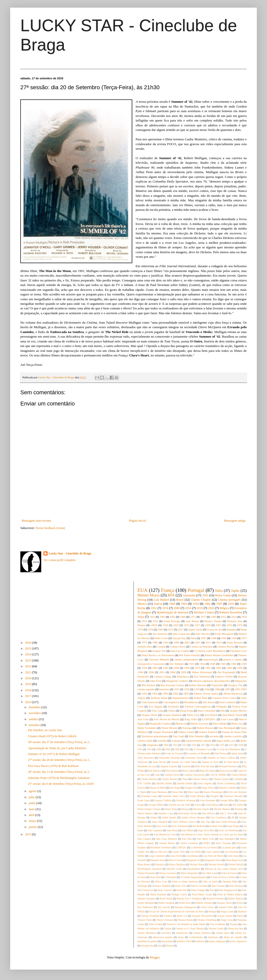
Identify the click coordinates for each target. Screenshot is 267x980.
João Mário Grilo (206, 839)
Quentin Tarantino (146, 899)
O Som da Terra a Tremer (223, 877)
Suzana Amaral (225, 916)
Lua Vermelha (232, 852)
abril (32, 815)
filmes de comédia (233, 937)
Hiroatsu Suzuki (201, 809)
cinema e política (233, 736)
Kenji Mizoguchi (224, 634)
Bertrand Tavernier (228, 766)
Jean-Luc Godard (180, 651)
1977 (203, 617)
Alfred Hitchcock (233, 693)
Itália (219, 591)
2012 (224, 617)
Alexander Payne (194, 758)
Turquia (234, 924)
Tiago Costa (227, 920)
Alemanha (189, 595)
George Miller (227, 800)
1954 (196, 604)
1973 (244, 638)
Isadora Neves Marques (194, 817)
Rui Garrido (164, 907)
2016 (29, 702)
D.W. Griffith (144, 783)
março (33, 821)
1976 (140, 629)
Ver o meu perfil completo (60, 560)
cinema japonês (146, 689)
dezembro (35, 707)
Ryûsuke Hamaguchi (185, 907)
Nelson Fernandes (146, 873)
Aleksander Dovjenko (169, 758)
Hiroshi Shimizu (222, 809)
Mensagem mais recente (36, 521)
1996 (151, 672)
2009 (184, 672)
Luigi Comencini (157, 856)
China (185, 779)
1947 (203, 638)
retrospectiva (147, 946)
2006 (173, 672)
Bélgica (224, 608)
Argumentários (181, 698)
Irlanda (154, 817)
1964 (184, 604)
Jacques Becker (238, 711)
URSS (154, 625)
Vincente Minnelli (159, 659)
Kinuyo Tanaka (213, 621)
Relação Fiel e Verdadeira (189, 899)
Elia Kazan (209, 702)
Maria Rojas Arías (234, 860)
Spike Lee (182, 916)
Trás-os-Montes (218, 924)
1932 (212, 745)
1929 (176, 625)
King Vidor (191, 719)
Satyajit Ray (179, 638)
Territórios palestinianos (155, 736)
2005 (186, 693)
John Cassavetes (181, 634)
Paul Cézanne (218, 886)
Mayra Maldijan (177, 864)
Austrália (186, 766)
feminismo (213, 937)
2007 (198, 642)
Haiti (226, 805)
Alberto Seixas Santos (206, 693)
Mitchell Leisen (174, 869)
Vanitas (168, 929)
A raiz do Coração (174, 753)
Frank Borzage (172, 621)
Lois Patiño (195, 852)
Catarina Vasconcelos (194, 775)
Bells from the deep (205, 766)
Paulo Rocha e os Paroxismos (158, 655)
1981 (208, 668)
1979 (197, 668)
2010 (231, 604)
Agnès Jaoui (237, 753)
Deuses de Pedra (157, 788)
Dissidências (191, 702)
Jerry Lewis (162, 826)
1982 (207, 604)
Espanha (231, 629)
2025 (29, 649)
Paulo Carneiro (165, 890)
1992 (144, 693)
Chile (244, 698)
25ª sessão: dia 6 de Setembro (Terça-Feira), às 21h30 (61, 784)
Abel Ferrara (221, 753)
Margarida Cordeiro (177, 681)
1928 (165, 625)
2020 (29, 678)
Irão (223, 711)
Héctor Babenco (146, 813)
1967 (218, 625)
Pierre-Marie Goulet (202, 894)
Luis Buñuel (161, 600)
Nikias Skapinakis (189, 873)
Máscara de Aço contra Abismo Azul (224, 869)
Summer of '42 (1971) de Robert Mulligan (54, 754)
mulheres (200, 941)
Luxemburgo (192, 856)
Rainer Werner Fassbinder (219, 655)
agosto (33, 791)
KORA (207, 843)
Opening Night (230, 881)
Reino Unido (223, 595)
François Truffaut (163, 800)
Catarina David (172, 775)
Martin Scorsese (200, 723)
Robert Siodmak (167, 903)
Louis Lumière (213, 852)
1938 (240, 745)
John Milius (188, 830)
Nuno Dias (155, 877)
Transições (217, 685)
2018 (29, 690)
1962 (173, 617)
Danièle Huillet (185, 783)
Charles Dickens (149, 779)
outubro (34, 719)
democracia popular (163, 937)
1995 (155, 693)
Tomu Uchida (155, 924)
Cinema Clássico (201, 779)
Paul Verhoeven (145, 890)
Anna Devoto (159, 762)
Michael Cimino (204, 612)
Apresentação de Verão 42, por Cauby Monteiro (57, 748)
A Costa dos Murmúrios (228, 749)
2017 (29, 696)
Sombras (168, 916)
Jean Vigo (206, 822)
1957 (197, 625)
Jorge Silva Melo (206, 830)
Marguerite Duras (213, 860)
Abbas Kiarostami (202, 672)
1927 (203, 745)
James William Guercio (184, 822)
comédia (162, 741)
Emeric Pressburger (213, 792)
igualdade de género (147, 941)
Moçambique (194, 869)
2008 (177, 749)
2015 (29, 834)
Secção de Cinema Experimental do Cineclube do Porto (176, 911)
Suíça (141, 617)
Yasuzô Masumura (147, 933)
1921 (175, 745)
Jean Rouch (211, 715)
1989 (240, 668)
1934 (202, 664)
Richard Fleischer (215, 899)
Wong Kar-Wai (236, 929)
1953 (187, 625)
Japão (235, 591)
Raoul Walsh (166, 899)
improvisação (211, 659)
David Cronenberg (226, 783)
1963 (155, 668)
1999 (165, 693)
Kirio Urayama (223, 843)
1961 (162, 617)
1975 (144, 642)
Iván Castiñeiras (218, 817)
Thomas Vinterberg (207, 920)
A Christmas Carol (203, 749)
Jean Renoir (192, 621)
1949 (244, 664)
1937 (231, 745)
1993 (166, 642)
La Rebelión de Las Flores (204, 847)
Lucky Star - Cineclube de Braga (70, 553)
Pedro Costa (161, 638)
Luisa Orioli (176, 856)
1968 (176, 668)
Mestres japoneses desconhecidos (212, 681)
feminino (164, 689)
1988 (159, 749)
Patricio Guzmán (199, 886)
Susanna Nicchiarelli (202, 916)
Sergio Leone (227, 911)
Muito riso (237, 723)
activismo (166, 933)
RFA (171, 595)
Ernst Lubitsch (227, 702)
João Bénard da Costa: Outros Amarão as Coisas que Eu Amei (212, 834)
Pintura (142, 625)
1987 (227, 689)
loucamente (167, 941)
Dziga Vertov (208, 788)
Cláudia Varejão (221, 779)
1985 (160, 629)
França (168, 590)
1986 (217, 689)
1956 (144, 668)
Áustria (170, 946)
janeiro (33, 827)
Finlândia (222, 706)
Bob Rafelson (155, 771)
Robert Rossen (205, 728)
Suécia (158, 604)
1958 (234, 638)
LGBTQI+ (181, 847)
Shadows (242, 911)
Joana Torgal (233, 826)
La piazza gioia (229, 847)
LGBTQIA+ (209, 719)
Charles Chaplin (201, 600)
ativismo (214, 736)
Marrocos (181, 723)
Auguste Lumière (169, 766)
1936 (187, 689)
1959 (208, 625)
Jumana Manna (167, 843)
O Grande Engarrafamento (193, 877)
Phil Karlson (149, 685)
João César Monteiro (166, 839)
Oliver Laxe (161, 881)
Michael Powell (216, 864)
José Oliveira (203, 634)
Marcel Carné (176, 860)
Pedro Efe (182, 890)
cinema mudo (145, 741)
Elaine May (178, 792)
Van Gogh (179, 736)
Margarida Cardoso (160, 723)
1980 (155, 642)
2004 (168, 749)
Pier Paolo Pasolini (190, 655)
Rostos (240, 903)
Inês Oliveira (208, 813)
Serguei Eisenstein (163, 732)
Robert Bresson (198, 685)
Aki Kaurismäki (226, 672)
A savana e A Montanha (199, 753)
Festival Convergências (198, 706)
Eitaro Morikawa (159, 792)
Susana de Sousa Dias (234, 732)
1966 (183, 617)
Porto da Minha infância (230, 894)
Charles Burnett (239, 775)
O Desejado (170, 877)
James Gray (193, 715)
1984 (229, 668)
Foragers (215, 796)
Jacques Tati (159, 651)
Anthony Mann (159, 698)
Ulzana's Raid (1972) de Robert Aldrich (52, 736)
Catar (157, 775)
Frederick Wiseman (186, 800)
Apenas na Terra (210, 762)
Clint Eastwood (150, 702)
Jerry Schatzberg (180, 826)
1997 (219, 604)
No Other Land (210, 873)
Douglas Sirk (191, 788)
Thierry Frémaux (165, 920)
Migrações (241, 681)
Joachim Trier (216, 826)
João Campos (144, 839)
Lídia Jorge (233, 856)
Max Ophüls (220, 723)
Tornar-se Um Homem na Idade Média (186, 924)
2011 (208, 642)
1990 (213, 617)
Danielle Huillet (164, 783)
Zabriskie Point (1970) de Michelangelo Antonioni (59, 778)
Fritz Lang (157, 711)
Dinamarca (183, 676)
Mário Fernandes (147, 728)
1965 (166, 668)
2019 (29, 684)
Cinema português (229, 600)
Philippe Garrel (179, 894)
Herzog (185, 809)
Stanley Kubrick (208, 732)
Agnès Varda (195, 629)
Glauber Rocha (226, 646)
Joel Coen (143, 719)
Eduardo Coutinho (227, 788)
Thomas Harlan (185, 920)
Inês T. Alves (226, 813)
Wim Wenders (197, 736)
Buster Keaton (226, 771)
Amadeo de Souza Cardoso (221, 758)
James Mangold (160, 822)
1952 (152, 617)
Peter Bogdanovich (228, 890)
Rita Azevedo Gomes (172, 685)
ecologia (176, 741)
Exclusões (173, 706)
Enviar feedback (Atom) (50, 528)
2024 (29, 654)
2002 (187, 642)
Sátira (240, 916)
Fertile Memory (198, 796)
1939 (197, 689)
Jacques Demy (149, 715)
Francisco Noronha (233, 796)
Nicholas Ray (235, 621)
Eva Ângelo (155, 706)
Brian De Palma (207, 771)
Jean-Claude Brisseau (226, 822)
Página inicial (138, 521)
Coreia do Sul (214, 629)
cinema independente (186, 659)
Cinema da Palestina (201, 646)
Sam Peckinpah (227, 728)
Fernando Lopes (150, 796)
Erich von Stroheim (237, 792)
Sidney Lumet (186, 732)
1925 (192, 664)
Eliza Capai (193, 792)
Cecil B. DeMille (218, 775)
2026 (29, 643)
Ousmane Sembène (161, 886)
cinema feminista (202, 933)
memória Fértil (184, 941)
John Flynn (172, 830)
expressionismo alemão (199, 741)
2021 (29, 672)
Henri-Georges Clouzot (149, 809)
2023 (29, 660)
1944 (207, 689)
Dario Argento (205, 783)
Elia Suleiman (202, 676)
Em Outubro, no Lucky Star (45, 730)
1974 (165, 608)
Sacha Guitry (207, 907)
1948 (214, 638)
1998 (176, 642)
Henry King (171, 809)
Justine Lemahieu (189, 843)
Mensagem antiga (235, 521)
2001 (162, 672)
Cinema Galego (163, 676)
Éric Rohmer (177, 664)
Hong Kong (187, 711)
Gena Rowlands (208, 800)
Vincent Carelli (216, 929)
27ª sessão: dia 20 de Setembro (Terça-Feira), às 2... (60, 760)
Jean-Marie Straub (232, 715)
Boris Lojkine (189, 771)
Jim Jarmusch (160, 634)
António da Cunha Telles (184, 762)
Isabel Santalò (169, 817)
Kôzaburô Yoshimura (161, 847)
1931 (176, 689)
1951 (154, 608)
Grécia (198, 805)
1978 (150, 629)
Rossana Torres (224, 903)
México (142, 604)
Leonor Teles (179, 852)
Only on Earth (210, 881)
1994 (140, 672)
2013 (219, 642)
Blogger (155, 957)
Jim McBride (199, 826)
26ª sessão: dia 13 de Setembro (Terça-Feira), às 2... (60, 772)
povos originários (238, 941)
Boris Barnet (172, 771)
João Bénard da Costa (165, 834)
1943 (149, 749)
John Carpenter (155, 830)
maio (32, 809)
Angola (142, 698)
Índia (193, 638)
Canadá (161, 646)
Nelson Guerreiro (168, 873)
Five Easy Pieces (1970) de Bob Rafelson (53, 766)
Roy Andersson (145, 907)
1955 (205, 595)
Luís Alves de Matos (213, 856)
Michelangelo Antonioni (150, 869)
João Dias (187, 839)
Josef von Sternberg (228, 830)
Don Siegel (175, 788)
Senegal (212, 911)
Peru (212, 890)
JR (233, 817)
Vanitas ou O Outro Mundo (190, 929)
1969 (187, 668)
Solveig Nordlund (150, 916)
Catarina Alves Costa (224, 698)
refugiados (153, 745)
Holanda (239, 809)
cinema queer (223, 933)
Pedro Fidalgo (198, 890)
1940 (213, 664)
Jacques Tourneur (172, 715)
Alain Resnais (235, 642)
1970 (229, 625)
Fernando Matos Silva (174, 796)
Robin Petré (185, 903)
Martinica (160, 864)
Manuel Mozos (149, 595)
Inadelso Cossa (166, 813)
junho (33, 803)
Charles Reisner (170, 779)
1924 (194, 745)
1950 (224, 638)
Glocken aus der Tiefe (179, 805)
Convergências (171, 702)
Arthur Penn (200, 698)
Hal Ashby (238, 805)
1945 (223, 664)
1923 (184, 745)
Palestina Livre (238, 651)
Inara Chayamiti (206, 711)
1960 (172, 604)
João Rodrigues (227, 839)
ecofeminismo (196, 937)
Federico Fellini (224, 676)
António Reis (145, 646)
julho (32, 797)
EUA (143, 590)
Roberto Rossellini (231, 612)
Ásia (160, 946)
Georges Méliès (156, 805)
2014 (234, 617)
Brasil (180, 600)
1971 (193, 617)
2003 (176, 693)
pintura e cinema (233, 659)
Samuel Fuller (226, 907)
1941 (140, 749)
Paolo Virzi (181, 886)
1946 (233, 664)
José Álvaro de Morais (167, 719)
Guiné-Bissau (212, 805)
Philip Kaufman (158, 894)
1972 (240, 625)
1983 (219, 668)
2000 (177, 608)
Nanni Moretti (169, 728)
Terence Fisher (145, 920)
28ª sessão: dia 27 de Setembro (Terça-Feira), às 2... (60, 742)
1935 (222, 745)
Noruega (187, 728)
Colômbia (238, 779)
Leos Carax (227, 719)
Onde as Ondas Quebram (185, 881)
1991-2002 (241, 689)
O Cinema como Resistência (210, 651)
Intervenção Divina (188, 813)
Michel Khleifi (236, 864)
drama (181, 937)
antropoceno (182, 933)
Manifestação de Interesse (173, 612)
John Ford (156, 681)
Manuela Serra (157, 860)
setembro (35, 725)
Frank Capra (144, 800)
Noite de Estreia (229, 873)
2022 (29, 666)
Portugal (196, 590)
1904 (166, 745)
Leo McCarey (161, 852)
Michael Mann (197, 864)
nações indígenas (217, 941)
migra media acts (226, 741)
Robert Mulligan (146, 903)
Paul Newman (236, 886)
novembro (35, 713)
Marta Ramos (144, 864)
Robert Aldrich (236, 899)
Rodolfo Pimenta (204, 903)
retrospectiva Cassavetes (151, 664)
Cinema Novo (178, 646)
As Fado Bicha (231, 762)
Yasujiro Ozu (235, 685)
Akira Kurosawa (146, 758)
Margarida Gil (193, 860)
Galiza (171, 711)
